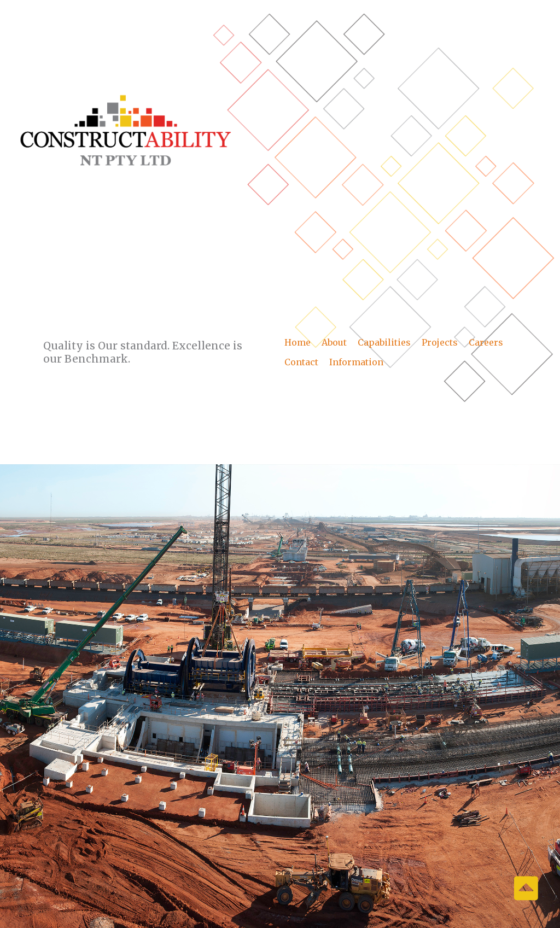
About (334, 342)
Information (356, 362)
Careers (486, 342)
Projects (440, 342)
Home (297, 342)
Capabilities (384, 342)
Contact (301, 362)
